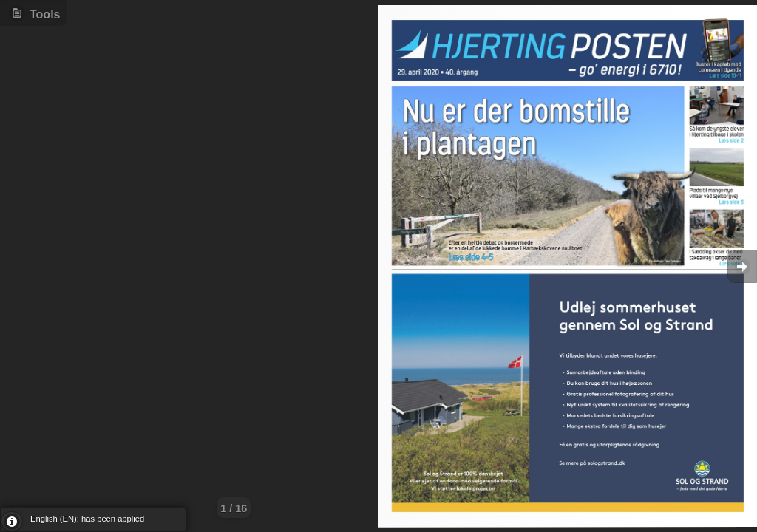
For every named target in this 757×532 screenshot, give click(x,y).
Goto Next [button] (742, 266)
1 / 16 (234, 508)
